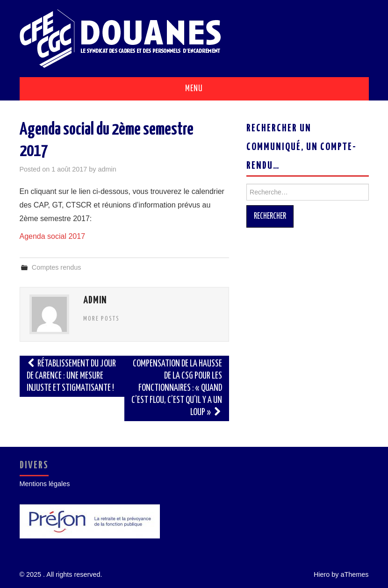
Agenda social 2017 (53, 236)
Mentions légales (45, 484)
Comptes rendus (57, 267)
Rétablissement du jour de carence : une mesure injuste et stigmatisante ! (72, 376)
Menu (194, 89)
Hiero (322, 574)
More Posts (101, 319)
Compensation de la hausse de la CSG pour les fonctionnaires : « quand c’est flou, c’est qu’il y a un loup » (177, 388)
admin (107, 169)
